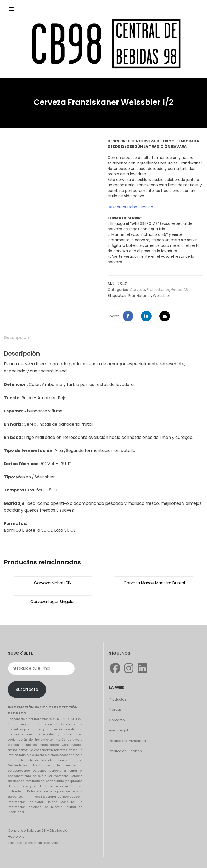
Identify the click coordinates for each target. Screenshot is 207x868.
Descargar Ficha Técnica (130, 207)
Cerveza (137, 290)
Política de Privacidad (127, 741)
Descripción (16, 337)
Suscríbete (27, 689)
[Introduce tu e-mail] (41, 668)
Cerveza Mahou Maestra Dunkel (154, 583)
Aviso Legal (118, 730)
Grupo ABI (180, 290)
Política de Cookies (125, 751)
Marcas (115, 710)
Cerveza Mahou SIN (53, 583)
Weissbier (161, 296)
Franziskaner (158, 290)
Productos (118, 699)
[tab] (16, 338)
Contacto (117, 720)
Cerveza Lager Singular (53, 601)
